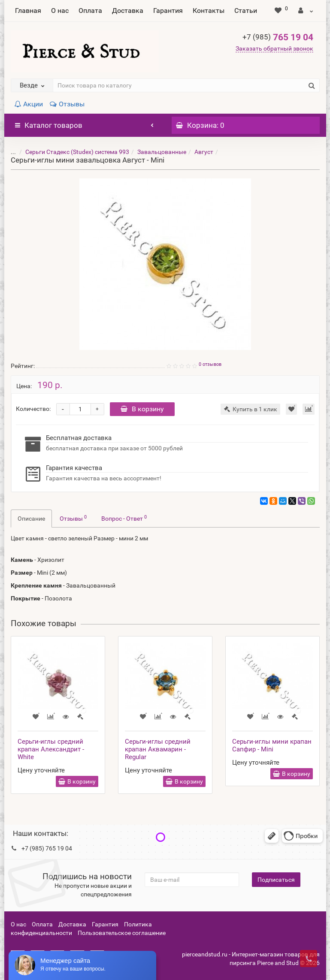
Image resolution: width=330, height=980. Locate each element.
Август (197, 152)
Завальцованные (155, 152)
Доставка (128, 11)
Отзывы (67, 104)
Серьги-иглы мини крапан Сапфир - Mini (272, 745)
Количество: (33, 409)
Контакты (209, 11)
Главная (28, 11)
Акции (29, 104)
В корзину (142, 409)
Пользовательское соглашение (122, 933)
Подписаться (276, 880)
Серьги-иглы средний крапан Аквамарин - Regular (158, 749)
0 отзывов (210, 364)
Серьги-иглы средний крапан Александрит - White (51, 749)
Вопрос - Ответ (124, 518)
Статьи (246, 11)
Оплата (90, 11)
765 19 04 (278, 37)
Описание (31, 519)
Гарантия (168, 11)
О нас (60, 11)
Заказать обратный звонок (274, 48)
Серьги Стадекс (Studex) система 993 (71, 152)
